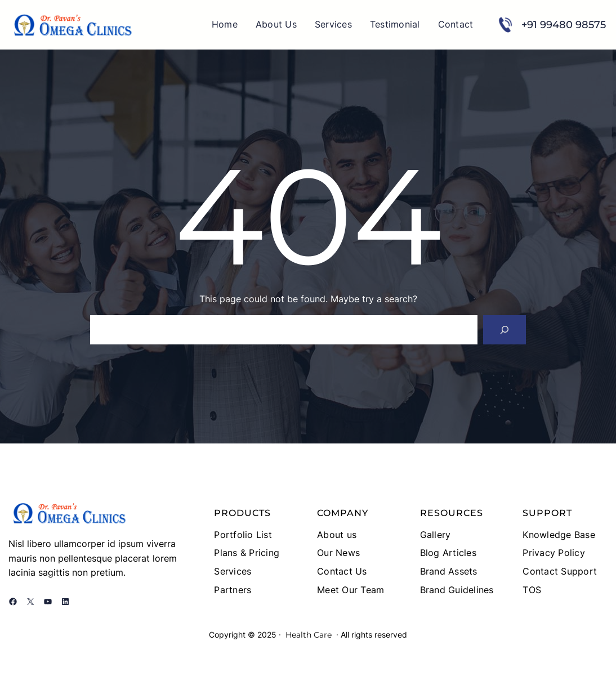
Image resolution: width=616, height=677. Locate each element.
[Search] (505, 330)
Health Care (309, 635)
